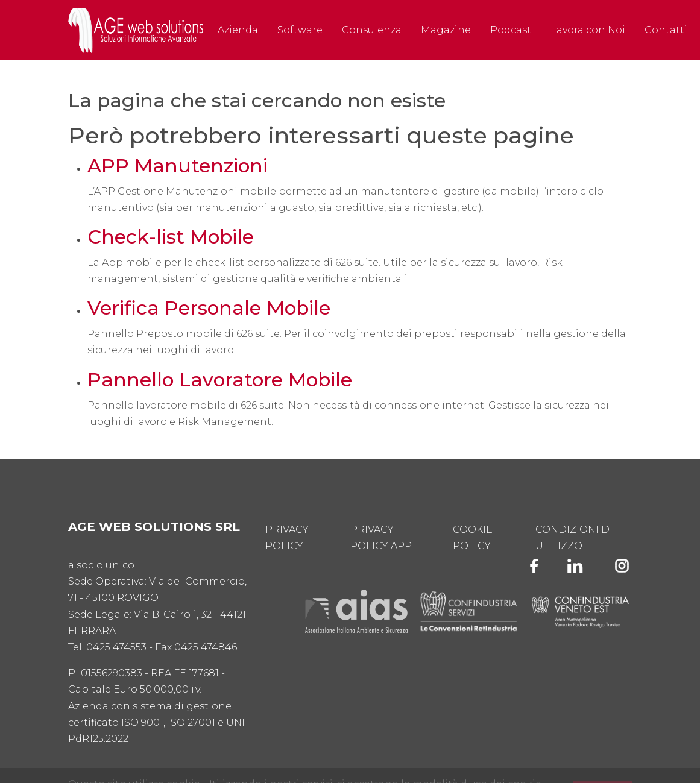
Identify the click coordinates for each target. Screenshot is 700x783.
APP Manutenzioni (178, 166)
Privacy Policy (287, 538)
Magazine (446, 30)
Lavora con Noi (588, 30)
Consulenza (372, 30)
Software (300, 30)
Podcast (511, 30)
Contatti (666, 30)
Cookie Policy (473, 538)
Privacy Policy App (381, 538)
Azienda (238, 30)
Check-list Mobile (171, 237)
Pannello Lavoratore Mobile (220, 380)
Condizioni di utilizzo (574, 538)
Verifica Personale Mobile (209, 308)
